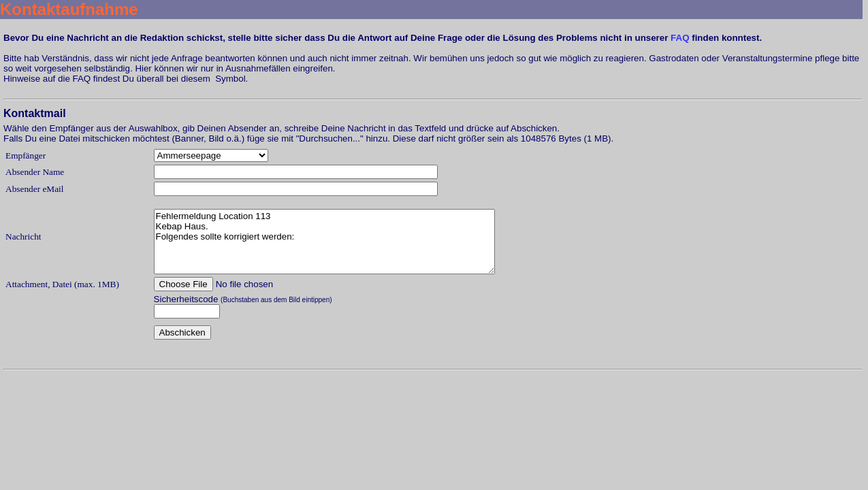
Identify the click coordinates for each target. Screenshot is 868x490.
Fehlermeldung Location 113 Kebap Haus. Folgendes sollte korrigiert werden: (324, 242)
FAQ (680, 38)
